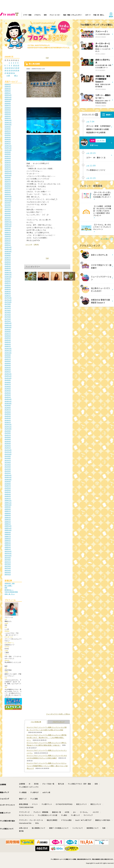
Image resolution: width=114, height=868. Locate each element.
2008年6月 (8, 539)
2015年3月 (8, 368)
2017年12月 (8, 298)
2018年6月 (8, 285)
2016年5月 (8, 338)
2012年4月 (8, 441)
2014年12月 (8, 374)
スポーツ (88, 15)
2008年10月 (8, 530)
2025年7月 (8, 106)
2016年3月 (8, 342)
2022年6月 (8, 184)
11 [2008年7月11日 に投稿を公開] (16, 65)
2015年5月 (8, 363)
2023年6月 (8, 158)
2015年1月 (8, 372)
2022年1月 (8, 194)
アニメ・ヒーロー (55, 15)
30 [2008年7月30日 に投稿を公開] (12, 73)
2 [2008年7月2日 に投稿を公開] (11, 63)
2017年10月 (8, 302)
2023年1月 (8, 169)
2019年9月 (8, 253)
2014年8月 (8, 382)
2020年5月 (8, 236)
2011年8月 (8, 458)
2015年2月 (8, 370)
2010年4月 (8, 492)
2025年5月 (8, 110)
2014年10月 (8, 378)
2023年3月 (8, 165)
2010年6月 (8, 488)
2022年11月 (8, 173)
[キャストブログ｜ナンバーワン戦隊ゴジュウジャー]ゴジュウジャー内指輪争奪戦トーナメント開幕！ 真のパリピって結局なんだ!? (47, 766)
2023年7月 (8, 156)
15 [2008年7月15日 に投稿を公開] (10, 68)
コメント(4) (29, 244)
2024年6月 (8, 133)
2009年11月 (8, 503)
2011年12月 (8, 450)
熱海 (6, 588)
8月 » (16, 76)
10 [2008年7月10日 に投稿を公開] (14, 65)
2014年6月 (8, 387)
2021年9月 (8, 203)
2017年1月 (8, 321)
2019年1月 (8, 270)
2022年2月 (8, 192)
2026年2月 (8, 91)
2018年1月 (8, 296)
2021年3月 (8, 215)
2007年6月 (8, 564)
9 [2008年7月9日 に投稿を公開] (11, 65)
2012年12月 (8, 424)
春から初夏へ (8, 586)
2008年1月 (8, 549)
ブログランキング (59, 722)
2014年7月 (8, 384)
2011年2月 (8, 471)
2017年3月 (8, 317)
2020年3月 (8, 241)
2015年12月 (8, 349)
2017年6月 (8, 310)
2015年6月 (8, 361)
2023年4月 (8, 163)
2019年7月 (8, 258)
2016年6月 (8, 336)
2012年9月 (8, 431)
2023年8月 (8, 154)
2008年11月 (8, 528)
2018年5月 (8, 287)
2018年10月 (8, 277)
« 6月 (8, 76)
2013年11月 (8, 401)
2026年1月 (8, 93)
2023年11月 (8, 148)
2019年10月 (8, 251)
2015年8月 (8, 357)
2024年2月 (8, 141)
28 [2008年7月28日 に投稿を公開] (8, 73)
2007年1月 (8, 574)
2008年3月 (8, 545)
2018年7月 (8, 283)
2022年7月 (8, 182)
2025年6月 (8, 108)
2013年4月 (8, 416)
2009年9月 (8, 507)
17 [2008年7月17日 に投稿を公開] (14, 68)
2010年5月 (8, 490)
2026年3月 (8, 89)
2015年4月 (8, 365)
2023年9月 (8, 152)
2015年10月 (8, 353)
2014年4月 (8, 391)
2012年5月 (8, 439)
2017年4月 (8, 315)
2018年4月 (8, 289)
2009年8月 (8, 509)
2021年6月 (8, 209)
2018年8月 (8, 281)
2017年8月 (8, 306)
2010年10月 (8, 479)
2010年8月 (8, 484)
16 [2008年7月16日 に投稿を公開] (12, 68)
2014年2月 (8, 395)
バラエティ (38, 15)
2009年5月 (8, 515)
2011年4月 (8, 467)
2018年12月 (8, 272)
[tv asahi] (10, 15)
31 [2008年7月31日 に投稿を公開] (14, 73)
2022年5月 (8, 186)
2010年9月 (8, 482)
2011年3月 (8, 469)
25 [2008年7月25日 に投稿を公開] (16, 70)
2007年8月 (8, 560)
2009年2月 (8, 522)
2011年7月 (8, 460)
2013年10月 (8, 403)
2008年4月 (8, 543)
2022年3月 (8, 190)
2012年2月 (8, 446)
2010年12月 (8, 475)
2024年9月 (8, 127)
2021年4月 (8, 213)
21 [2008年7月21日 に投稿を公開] (8, 70)
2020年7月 (8, 232)
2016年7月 (8, 334)
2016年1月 (8, 346)
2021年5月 (8, 211)
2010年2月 (8, 496)
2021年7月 (8, 207)
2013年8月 (8, 408)
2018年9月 (8, 279)
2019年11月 (8, 249)
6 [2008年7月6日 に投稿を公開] (5, 65)
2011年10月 (8, 454)
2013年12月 (8, 399)
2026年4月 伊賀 (10, 583)
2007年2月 (8, 572)
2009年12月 (8, 501)
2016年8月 (8, 332)
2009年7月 (8, 511)
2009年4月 (8, 518)
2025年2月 (8, 116)
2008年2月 (8, 547)
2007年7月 (8, 562)
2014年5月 (8, 389)
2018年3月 (8, 291)
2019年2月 (8, 268)
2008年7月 (8, 537)
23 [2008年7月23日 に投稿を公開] (12, 70)
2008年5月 (8, 541)
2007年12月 (8, 551)
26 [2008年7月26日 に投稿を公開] (18, 70)
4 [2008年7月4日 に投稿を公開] (16, 63)
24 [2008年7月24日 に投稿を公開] (14, 70)
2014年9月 (8, 380)
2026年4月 (8, 87)
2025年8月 (8, 103)
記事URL (36, 244)
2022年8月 (8, 180)
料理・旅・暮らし (99, 15)
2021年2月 (8, 218)
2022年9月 (8, 177)
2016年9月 (8, 330)
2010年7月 (8, 486)
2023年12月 (8, 146)
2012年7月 (8, 435)
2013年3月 (8, 418)
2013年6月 (8, 412)
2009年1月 (8, 524)
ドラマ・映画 (27, 15)
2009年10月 (8, 505)
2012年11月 (8, 427)
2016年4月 (8, 340)
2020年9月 (8, 228)
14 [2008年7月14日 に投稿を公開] (8, 68)
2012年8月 (8, 433)
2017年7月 (8, 308)
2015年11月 (8, 351)
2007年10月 (8, 556)
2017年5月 (8, 313)
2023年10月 (8, 150)
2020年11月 (8, 224)
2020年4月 (8, 239)
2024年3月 (8, 139)
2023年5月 (8, 161)
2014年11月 (8, 376)
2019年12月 (8, 247)
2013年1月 (8, 422)
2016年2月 (8, 344)
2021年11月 (8, 199)
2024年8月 (8, 129)
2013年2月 (8, 420)
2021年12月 (8, 196)
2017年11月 (8, 300)
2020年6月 (8, 234)
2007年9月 (8, 558)
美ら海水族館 (34, 64)
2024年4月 (8, 137)
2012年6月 (8, 437)
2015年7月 (8, 359)
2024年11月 (8, 122)
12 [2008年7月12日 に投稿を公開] (18, 65)
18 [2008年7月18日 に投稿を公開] (16, 68)
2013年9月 (8, 405)
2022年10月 (8, 175)
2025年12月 (8, 95)
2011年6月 (8, 463)
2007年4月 (8, 568)
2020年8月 (8, 230)
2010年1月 (8, 499)
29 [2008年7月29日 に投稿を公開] (10, 73)
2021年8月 (8, 205)
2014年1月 (8, 397)
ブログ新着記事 (36, 722)
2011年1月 (8, 473)
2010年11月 (8, 477)
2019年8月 (8, 255)
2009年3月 (8, 520)
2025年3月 (8, 114)
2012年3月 (8, 444)
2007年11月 (8, 553)
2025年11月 (8, 97)
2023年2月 (8, 167)
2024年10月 (8, 125)
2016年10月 (8, 327)
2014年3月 (8, 393)
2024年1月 (8, 144)
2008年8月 (8, 534)
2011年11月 (8, 452)
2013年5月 (8, 414)
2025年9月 (8, 101)
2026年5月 (8, 84)
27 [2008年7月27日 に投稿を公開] (5, 73)
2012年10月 (8, 429)
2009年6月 (8, 513)
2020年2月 (8, 243)
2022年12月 (8, 171)
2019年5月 (8, 262)
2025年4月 (8, 112)
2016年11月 (8, 325)
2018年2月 (8, 294)
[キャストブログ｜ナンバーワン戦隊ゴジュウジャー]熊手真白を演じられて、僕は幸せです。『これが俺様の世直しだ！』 (47, 738)
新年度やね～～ (9, 590)
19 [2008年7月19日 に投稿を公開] (18, 68)
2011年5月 (8, 465)
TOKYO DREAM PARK (11, 592)
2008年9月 (8, 532)
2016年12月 (8, 323)
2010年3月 (8, 494)
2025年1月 (8, 118)
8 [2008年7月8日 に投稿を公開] (9, 65)
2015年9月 (8, 355)
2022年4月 (8, 188)
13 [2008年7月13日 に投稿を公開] (5, 68)
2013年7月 (8, 410)
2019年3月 (8, 266)
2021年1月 (8, 220)
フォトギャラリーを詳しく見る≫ (58, 714)
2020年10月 (8, 226)
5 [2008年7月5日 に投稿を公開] (18, 63)
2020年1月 (8, 245)
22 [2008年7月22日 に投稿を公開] (10, 70)
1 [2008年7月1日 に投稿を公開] (9, 63)
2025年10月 (8, 99)
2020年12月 (8, 222)
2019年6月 (8, 260)
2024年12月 (8, 120)
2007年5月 (8, 566)
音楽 (45, 15)
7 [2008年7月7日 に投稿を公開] (7, 65)
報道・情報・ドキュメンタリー (73, 15)
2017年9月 (8, 304)
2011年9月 (8, 456)
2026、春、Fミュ (10, 594)
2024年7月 (8, 131)
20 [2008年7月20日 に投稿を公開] (5, 70)
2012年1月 (8, 448)
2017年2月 (8, 319)
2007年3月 (8, 570)
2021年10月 (8, 201)
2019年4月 (8, 264)
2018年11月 (8, 275)
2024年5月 (8, 135)
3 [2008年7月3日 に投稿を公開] (14, 63)
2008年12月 (8, 526)
